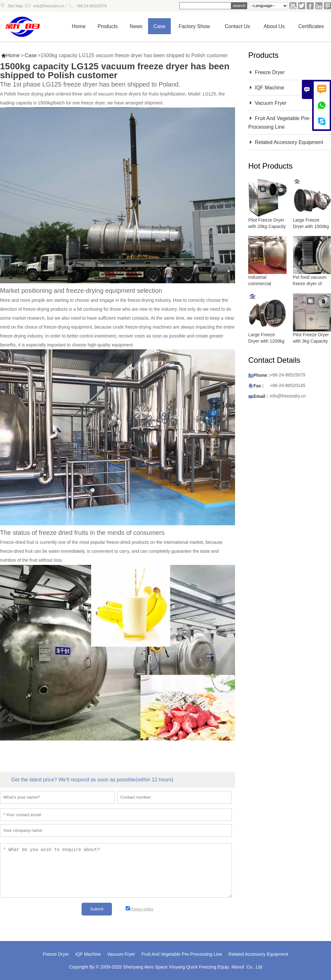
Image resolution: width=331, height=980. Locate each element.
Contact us (237, 26)
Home (79, 26)
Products (108, 26)
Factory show (194, 26)
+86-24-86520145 (288, 385)
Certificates (311, 26)
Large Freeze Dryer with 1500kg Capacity (311, 226)
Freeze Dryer (266, 72)
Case (159, 26)
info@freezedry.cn (49, 6)
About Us (274, 26)
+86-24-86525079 (91, 6)
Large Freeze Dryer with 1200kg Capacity (266, 341)
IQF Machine (266, 88)
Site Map (15, 6)
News (136, 26)
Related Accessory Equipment (286, 142)
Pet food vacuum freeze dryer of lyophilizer (310, 284)
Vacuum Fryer (267, 103)
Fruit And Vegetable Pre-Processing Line (182, 954)
